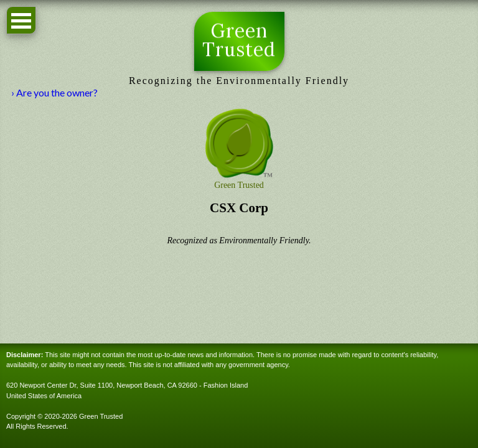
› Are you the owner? (54, 92)
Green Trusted (239, 40)
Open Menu (21, 20)
